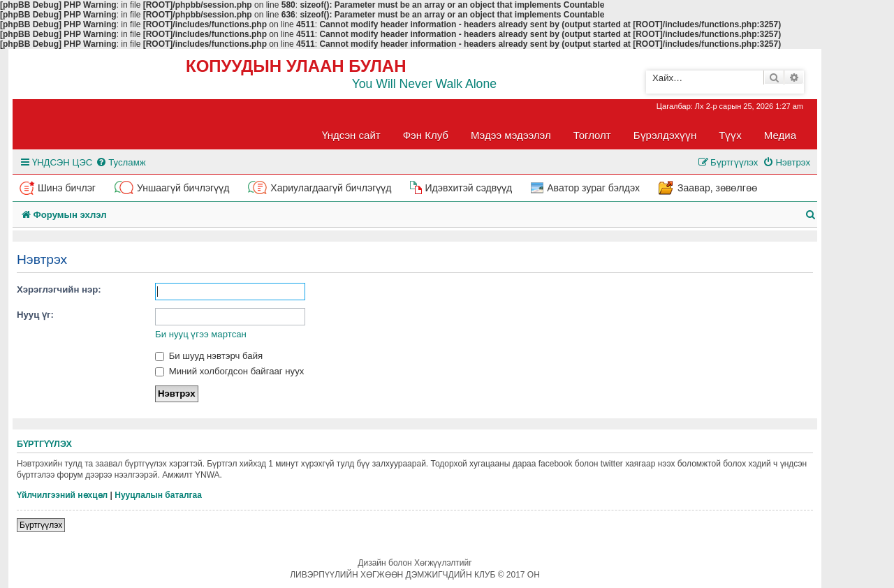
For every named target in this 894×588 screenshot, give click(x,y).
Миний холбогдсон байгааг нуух (229, 371)
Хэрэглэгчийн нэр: (59, 289)
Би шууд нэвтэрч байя (209, 356)
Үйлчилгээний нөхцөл (62, 495)
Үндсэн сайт (351, 135)
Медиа (780, 135)
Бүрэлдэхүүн (665, 135)
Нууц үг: (35, 315)
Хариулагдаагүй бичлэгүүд (331, 188)
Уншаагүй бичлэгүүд (183, 188)
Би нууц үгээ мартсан (201, 334)
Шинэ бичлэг (67, 188)
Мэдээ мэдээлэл (511, 135)
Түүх (730, 135)
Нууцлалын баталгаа (158, 495)
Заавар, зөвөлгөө (717, 188)
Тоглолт (592, 135)
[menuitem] (120, 162)
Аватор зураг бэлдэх (593, 188)
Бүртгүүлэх (41, 525)
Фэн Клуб (426, 135)
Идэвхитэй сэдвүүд (468, 188)
